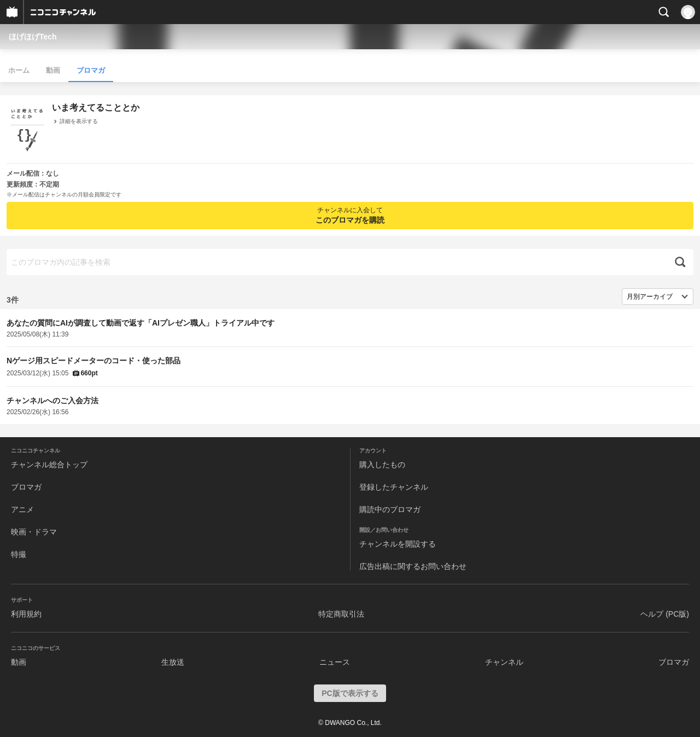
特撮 (19, 554)
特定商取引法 (341, 614)
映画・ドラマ (34, 532)
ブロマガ (91, 70)
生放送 (173, 662)
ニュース (335, 662)
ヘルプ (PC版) (665, 614)
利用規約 (26, 614)
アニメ (22, 509)
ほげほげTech (33, 37)
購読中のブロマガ (390, 509)
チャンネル (504, 662)
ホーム (19, 70)
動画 (53, 70)
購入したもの (382, 465)
